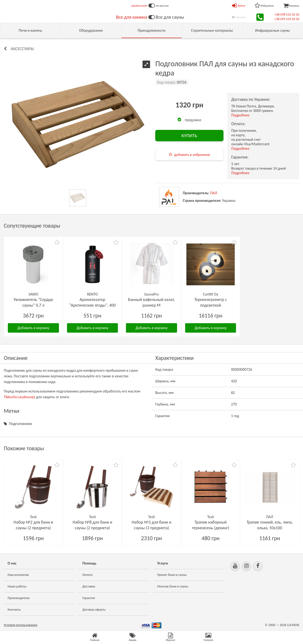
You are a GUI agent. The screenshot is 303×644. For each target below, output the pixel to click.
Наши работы (17, 586)
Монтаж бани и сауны (173, 586)
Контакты (14, 610)
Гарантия (89, 598)
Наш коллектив (18, 575)
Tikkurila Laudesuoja (19, 397)
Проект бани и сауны (172, 575)
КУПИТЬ (189, 136)
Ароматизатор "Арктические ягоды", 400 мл (92, 305)
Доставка (89, 586)
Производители (19, 598)
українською (139, 6)
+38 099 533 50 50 (287, 19)
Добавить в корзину (33, 328)
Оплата (87, 575)
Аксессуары (22, 49)
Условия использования (20, 625)
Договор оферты (94, 610)
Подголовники (21, 424)
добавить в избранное (192, 155)
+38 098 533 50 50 (287, 15)
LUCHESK (293, 625)
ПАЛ (214, 193)
